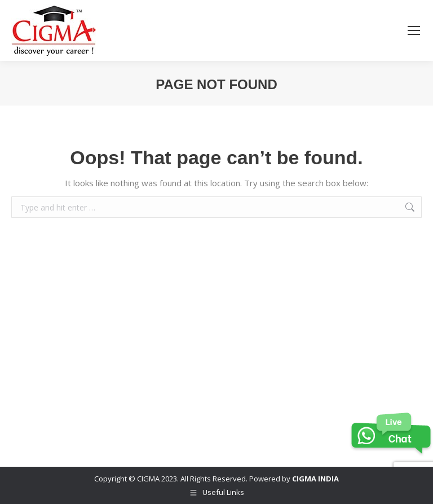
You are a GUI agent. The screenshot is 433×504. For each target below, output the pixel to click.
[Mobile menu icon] (414, 30)
